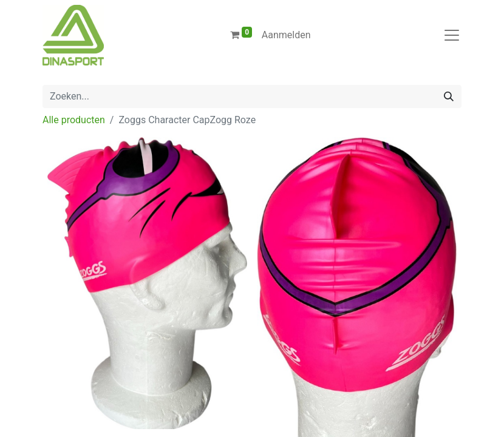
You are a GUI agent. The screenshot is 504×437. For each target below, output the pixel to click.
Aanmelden (286, 35)
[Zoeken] (449, 97)
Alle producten (74, 120)
